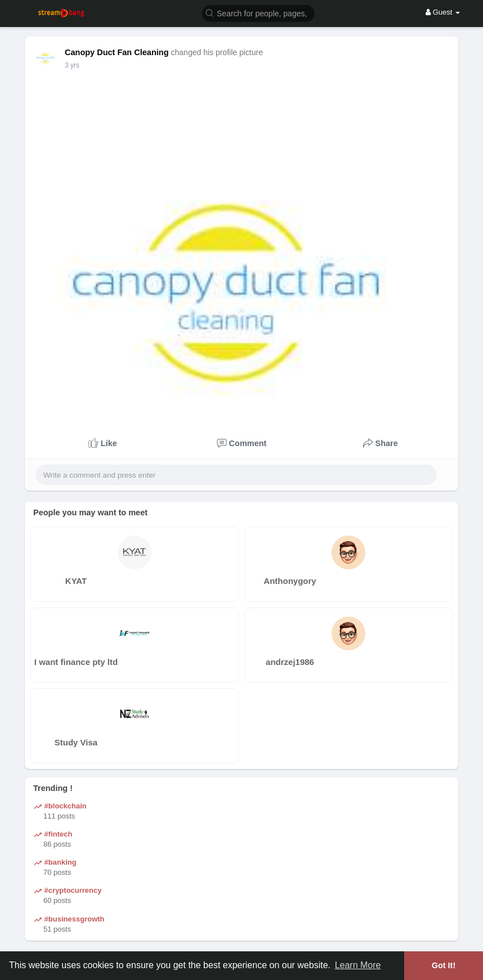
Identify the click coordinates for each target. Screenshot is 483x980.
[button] (258, 13)
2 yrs (72, 65)
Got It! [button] (444, 965)
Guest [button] (443, 12)
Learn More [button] (358, 965)
